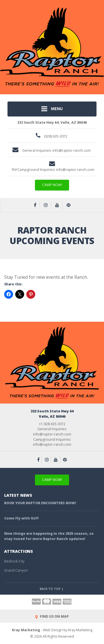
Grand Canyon (16, 570)
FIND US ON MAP (52, 616)
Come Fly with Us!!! (21, 518)
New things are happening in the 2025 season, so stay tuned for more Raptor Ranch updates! (49, 536)
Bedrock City (14, 561)
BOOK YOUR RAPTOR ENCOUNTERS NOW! (40, 503)
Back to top (52, 589)
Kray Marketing (26, 630)
